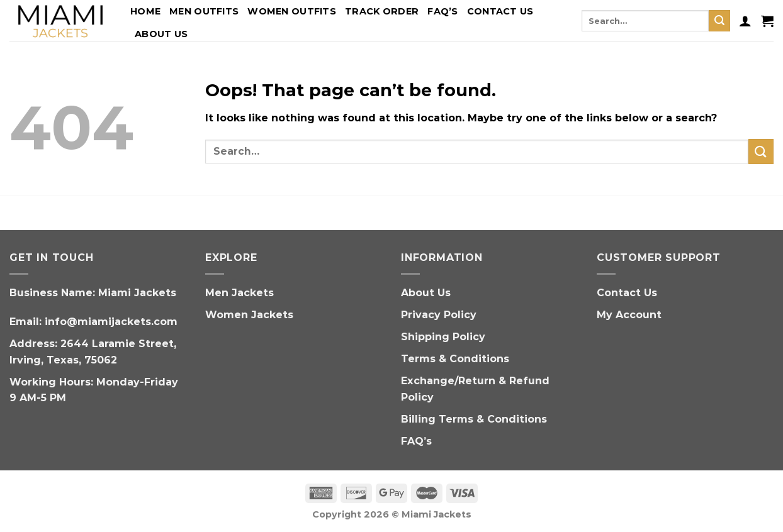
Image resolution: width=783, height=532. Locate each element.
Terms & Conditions (455, 359)
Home (145, 11)
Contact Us (500, 11)
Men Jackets (239, 293)
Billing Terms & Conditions (474, 419)
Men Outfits (204, 11)
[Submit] (719, 21)
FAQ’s (442, 11)
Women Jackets (249, 315)
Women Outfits (292, 11)
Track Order (382, 11)
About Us (161, 34)
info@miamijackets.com (111, 322)
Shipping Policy (443, 337)
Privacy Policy (439, 315)
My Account (629, 315)
